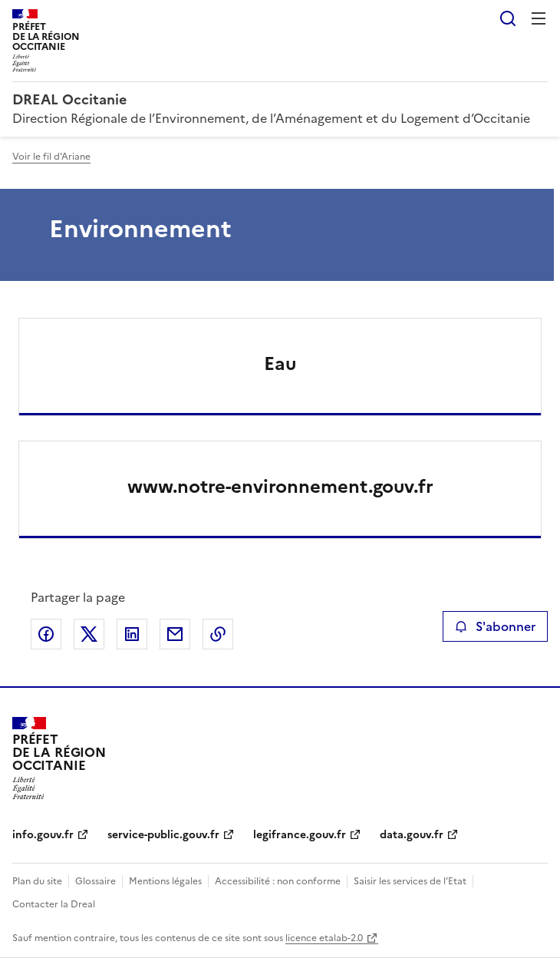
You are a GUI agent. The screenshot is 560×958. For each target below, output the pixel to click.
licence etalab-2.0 (324, 938)
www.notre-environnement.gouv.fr (280, 487)
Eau (280, 364)
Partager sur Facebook (46, 634)
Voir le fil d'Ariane (51, 157)
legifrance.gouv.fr (300, 835)
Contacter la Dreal (54, 904)
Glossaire (96, 881)
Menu (539, 18)
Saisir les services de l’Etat (410, 881)
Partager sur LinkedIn (132, 634)
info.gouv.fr (43, 835)
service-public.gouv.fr (163, 835)
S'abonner (495, 626)
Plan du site (37, 881)
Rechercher (508, 18)
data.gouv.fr (412, 835)
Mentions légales (165, 881)
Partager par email (175, 634)
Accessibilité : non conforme (278, 881)
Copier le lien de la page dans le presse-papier (218, 634)
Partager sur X (89, 634)
